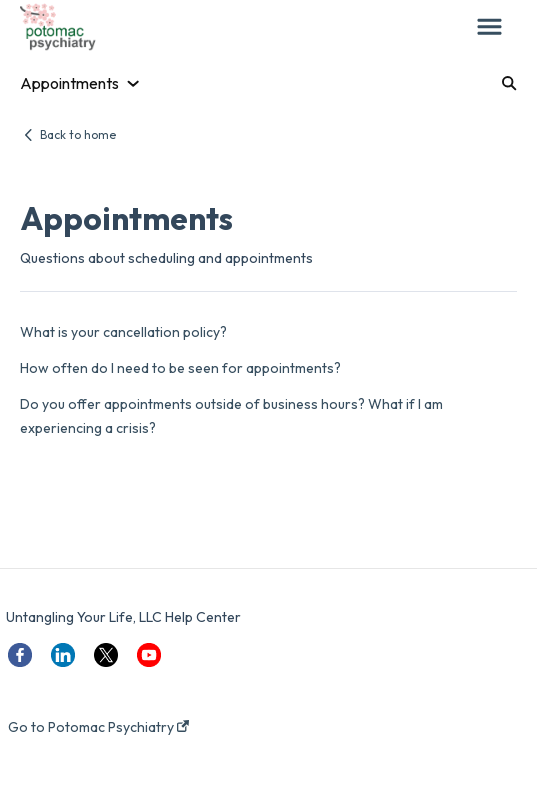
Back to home (78, 134)
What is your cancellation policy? (123, 332)
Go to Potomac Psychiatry (98, 727)
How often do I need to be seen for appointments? (180, 368)
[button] (489, 28)
